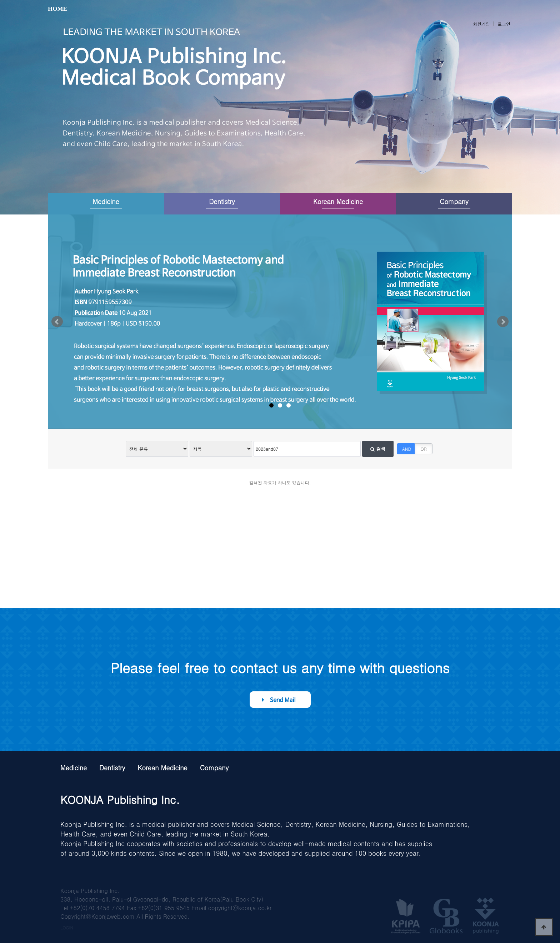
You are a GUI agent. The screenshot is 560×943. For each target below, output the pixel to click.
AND (407, 449)
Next (503, 322)
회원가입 (481, 24)
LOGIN (67, 927)
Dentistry (222, 201)
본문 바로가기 (0, 0)
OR (424, 449)
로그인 (504, 24)
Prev (57, 322)
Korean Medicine (338, 201)
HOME (57, 9)
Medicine (106, 201)
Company (454, 201)
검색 (378, 449)
